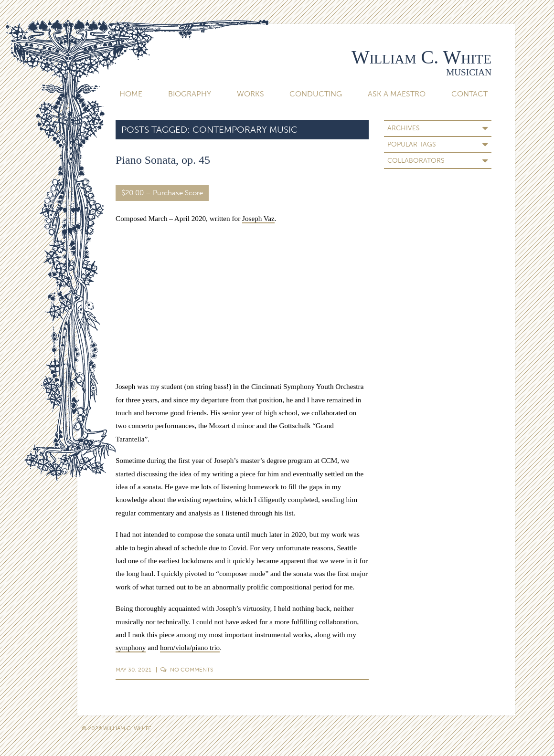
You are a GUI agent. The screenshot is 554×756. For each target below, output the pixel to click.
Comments (187, 670)
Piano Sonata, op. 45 (163, 160)
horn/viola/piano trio (190, 647)
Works (250, 94)
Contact (469, 94)
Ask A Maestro (397, 94)
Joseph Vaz (258, 218)
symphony (131, 647)
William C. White (421, 57)
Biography (190, 94)
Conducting (316, 94)
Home (131, 94)
